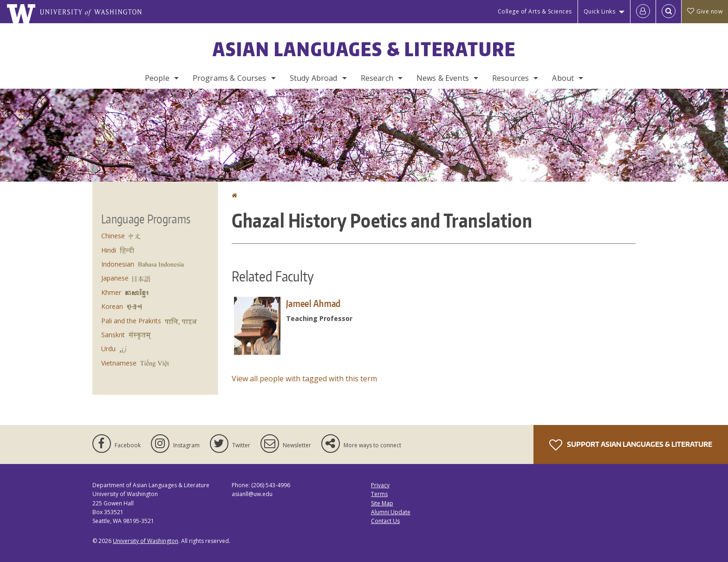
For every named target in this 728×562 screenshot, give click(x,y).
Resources (510, 78)
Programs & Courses (230, 78)
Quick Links (600, 11)
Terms (379, 494)
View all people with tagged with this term (304, 379)
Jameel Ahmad (313, 303)
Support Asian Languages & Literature (631, 445)
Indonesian (118, 264)
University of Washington (146, 541)
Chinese (113, 236)
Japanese (115, 278)
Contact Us (385, 521)
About (563, 78)
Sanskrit (113, 335)
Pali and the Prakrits (131, 321)
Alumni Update (391, 512)
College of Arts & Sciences (535, 11)
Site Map (382, 503)
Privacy (380, 485)
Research (377, 78)
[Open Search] (669, 12)
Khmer (111, 292)
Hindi (109, 250)
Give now (705, 11)
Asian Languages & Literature (364, 49)
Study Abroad (314, 78)
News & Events (443, 78)
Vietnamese (119, 363)
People (157, 78)
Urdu (108, 349)
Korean (112, 306)
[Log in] (643, 12)
